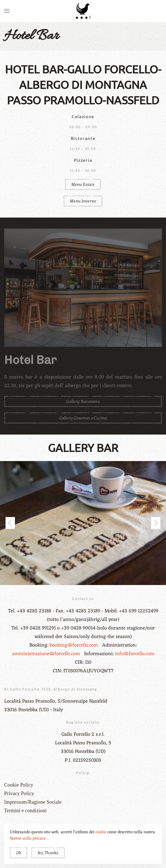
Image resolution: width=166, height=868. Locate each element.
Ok (19, 853)
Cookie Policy (19, 785)
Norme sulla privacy (28, 839)
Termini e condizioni (25, 811)
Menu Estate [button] (83, 184)
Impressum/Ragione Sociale (33, 802)
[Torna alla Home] (83, 11)
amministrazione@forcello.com (47, 654)
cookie (101, 832)
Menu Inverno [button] (83, 201)
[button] (7, 11)
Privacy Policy (19, 793)
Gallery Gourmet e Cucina (83, 418)
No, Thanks (48, 853)
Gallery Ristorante (83, 401)
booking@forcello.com (75, 645)
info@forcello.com (135, 654)
